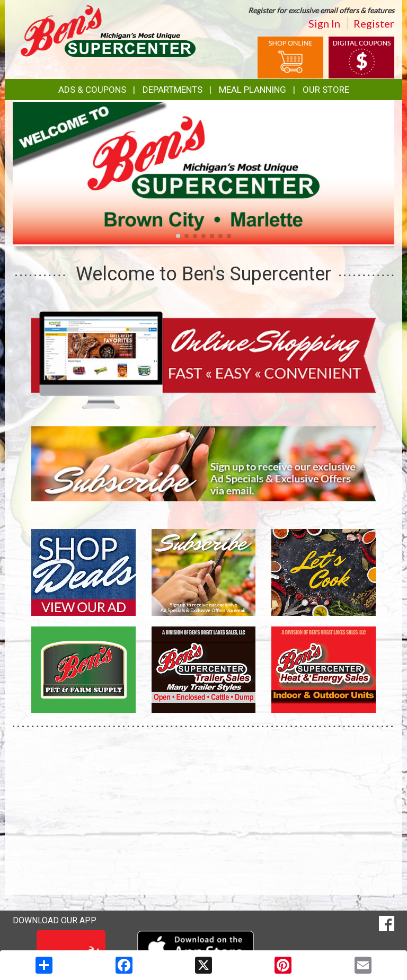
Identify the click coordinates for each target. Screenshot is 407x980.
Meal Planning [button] (253, 90)
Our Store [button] (326, 90)
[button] (178, 236)
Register (374, 23)
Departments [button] (172, 90)
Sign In (324, 23)
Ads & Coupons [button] (92, 90)
